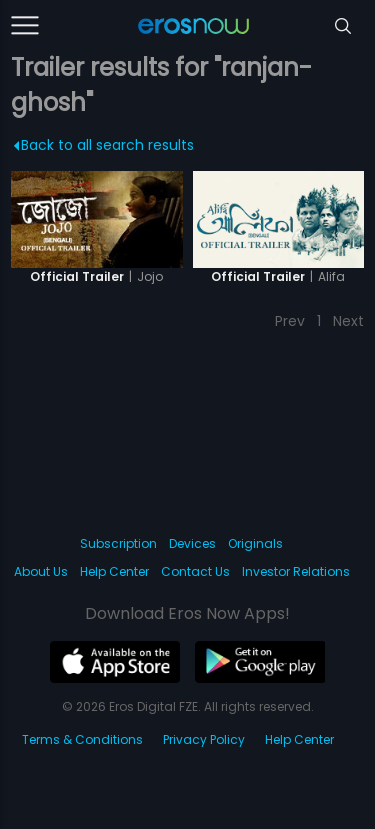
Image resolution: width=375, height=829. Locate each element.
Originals (255, 543)
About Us (41, 571)
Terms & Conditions (82, 739)
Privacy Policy (204, 739)
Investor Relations (296, 571)
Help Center (114, 571)
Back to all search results (104, 145)
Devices (192, 543)
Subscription (118, 543)
